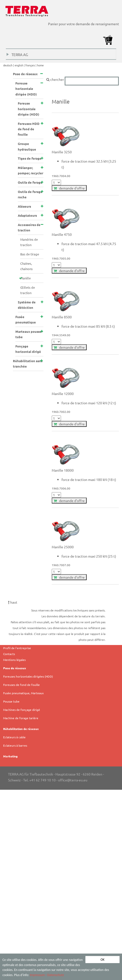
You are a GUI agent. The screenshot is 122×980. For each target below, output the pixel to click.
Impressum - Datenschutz (47, 975)
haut (13, 602)
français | (31, 65)
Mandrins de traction (29, 242)
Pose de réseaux (15, 668)
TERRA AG (17, 56)
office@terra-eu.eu (73, 780)
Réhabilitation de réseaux (21, 729)
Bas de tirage (30, 254)
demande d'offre (69, 188)
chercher (83, 79)
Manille (25, 278)
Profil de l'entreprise (17, 648)
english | (20, 65)
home (40, 65)
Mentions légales (14, 660)
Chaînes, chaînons (26, 266)
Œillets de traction (28, 290)
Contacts (9, 654)
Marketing (10, 756)
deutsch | (9, 65)
